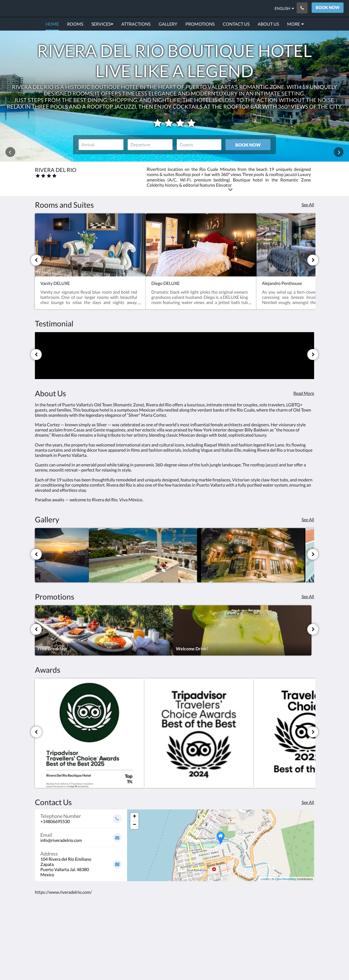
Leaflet (265, 879)
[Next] (313, 260)
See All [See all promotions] (308, 596)
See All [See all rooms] (308, 205)
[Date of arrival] (101, 145)
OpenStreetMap (286, 879)
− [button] (135, 825)
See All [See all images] (308, 519)
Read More (304, 393)
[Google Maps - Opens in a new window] (81, 862)
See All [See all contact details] (308, 802)
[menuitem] (52, 24)
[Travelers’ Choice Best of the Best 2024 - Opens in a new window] (199, 733)
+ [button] (135, 817)
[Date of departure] (150, 145)
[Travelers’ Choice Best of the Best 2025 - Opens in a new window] (90, 733)
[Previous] (36, 260)
